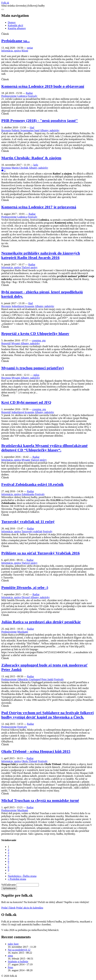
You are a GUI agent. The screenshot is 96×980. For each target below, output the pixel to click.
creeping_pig (39, 340)
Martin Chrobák (20, 168)
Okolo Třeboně (29, 761)
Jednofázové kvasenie (23, 306)
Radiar (29, 93)
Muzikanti (23, 632)
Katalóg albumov (17, 28)
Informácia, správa (11, 51)
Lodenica (22, 96)
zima (10, 956)
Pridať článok (8, 908)
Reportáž (6, 343)
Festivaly (33, 96)
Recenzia (6, 130)
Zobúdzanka (28, 494)
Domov (12, 22)
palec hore (13, 944)
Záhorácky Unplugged (29, 679)
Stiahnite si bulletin (18, 961)
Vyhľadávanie (9, 885)
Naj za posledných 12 (19, 950)
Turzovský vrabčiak (32, 531)
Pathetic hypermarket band (26, 130)
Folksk (5, 3)
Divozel (26, 597)
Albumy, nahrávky (50, 130)
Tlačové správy (30, 267)
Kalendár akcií (15, 25)
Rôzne (25, 51)
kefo (36, 165)
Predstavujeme (9, 96)
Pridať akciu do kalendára (30, 908)
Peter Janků (47, 679)
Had (32, 127)
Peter (11, 967)
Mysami (16, 343)
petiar (30, 48)
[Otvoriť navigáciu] (3, 9)
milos (36, 375)
